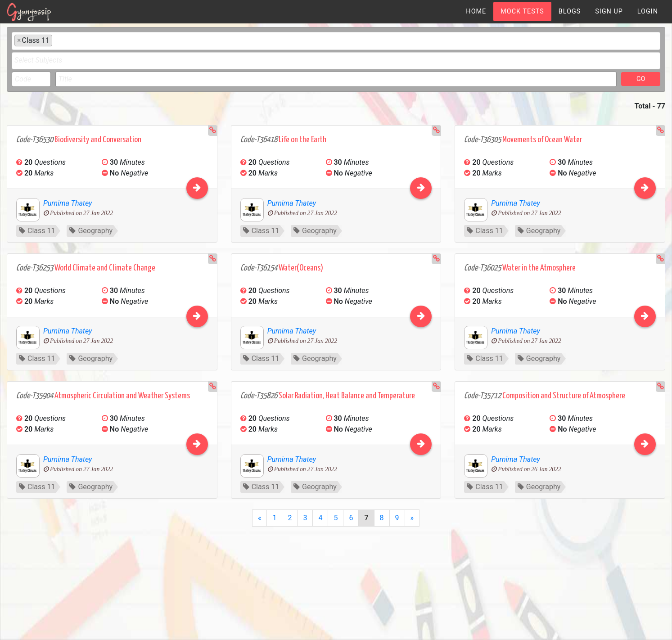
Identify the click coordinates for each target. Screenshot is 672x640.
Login (648, 11)
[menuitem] (476, 11)
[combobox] (336, 41)
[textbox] (57, 40)
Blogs (570, 11)
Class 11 (37, 231)
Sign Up (609, 11)
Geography (91, 231)
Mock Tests (522, 11)
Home (476, 11)
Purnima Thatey (68, 203)
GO (641, 79)
